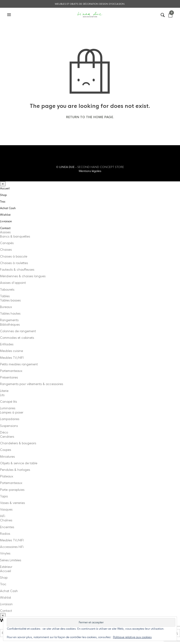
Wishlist (5, 215)
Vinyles (5, 553)
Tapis (4, 496)
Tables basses (10, 300)
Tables (5, 296)
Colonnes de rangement (18, 331)
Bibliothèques (10, 325)
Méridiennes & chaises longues (23, 276)
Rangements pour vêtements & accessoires (32, 384)
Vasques (6, 509)
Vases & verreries (12, 503)
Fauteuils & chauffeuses (17, 270)
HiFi (3, 516)
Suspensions (9, 426)
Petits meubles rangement (19, 364)
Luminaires (8, 408)
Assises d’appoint (13, 283)
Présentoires (9, 377)
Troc (3, 202)
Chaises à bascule (14, 256)
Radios (5, 534)
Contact (5, 228)
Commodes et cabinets (17, 338)
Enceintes (7, 527)
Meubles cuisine (11, 351)
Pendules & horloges (15, 470)
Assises (5, 232)
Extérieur (6, 567)
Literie (4, 391)
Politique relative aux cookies (132, 637)
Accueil (5, 188)
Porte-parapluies (12, 490)
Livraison (6, 221)
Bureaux (6, 307)
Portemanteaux (11, 371)
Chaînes (6, 520)
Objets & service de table (19, 463)
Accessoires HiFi (12, 547)
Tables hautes (10, 314)
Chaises (6, 250)
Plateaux (7, 476)
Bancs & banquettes (15, 236)
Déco (4, 432)
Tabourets (7, 290)
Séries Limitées (11, 560)
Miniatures (7, 457)
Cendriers (7, 437)
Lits (2, 395)
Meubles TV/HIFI (12, 358)
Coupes (6, 450)
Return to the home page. (90, 117)
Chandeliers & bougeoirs (18, 443)
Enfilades (7, 344)
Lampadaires (10, 419)
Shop (3, 195)
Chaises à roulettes (14, 263)
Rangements (9, 320)
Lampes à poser (12, 412)
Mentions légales (90, 171)
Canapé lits (8, 402)
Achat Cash (8, 208)
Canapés (7, 243)
